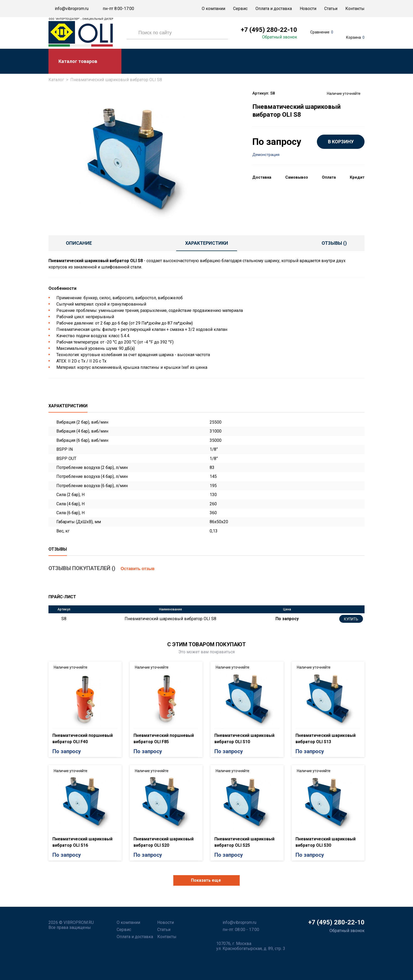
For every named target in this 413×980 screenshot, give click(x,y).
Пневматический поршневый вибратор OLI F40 (83, 739)
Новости (308, 9)
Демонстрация (266, 155)
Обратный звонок (280, 37)
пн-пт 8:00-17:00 (118, 9)
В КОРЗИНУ (341, 142)
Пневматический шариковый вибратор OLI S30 (326, 842)
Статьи (331, 9)
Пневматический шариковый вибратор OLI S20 (164, 842)
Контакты (355, 9)
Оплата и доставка (274, 9)
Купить (351, 619)
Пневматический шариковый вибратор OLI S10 (244, 739)
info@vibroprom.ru (72, 9)
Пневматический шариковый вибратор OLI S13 (326, 739)
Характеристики (207, 243)
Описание (79, 243)
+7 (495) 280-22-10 (269, 30)
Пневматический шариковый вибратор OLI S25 (244, 842)
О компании (213, 9)
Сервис (240, 9)
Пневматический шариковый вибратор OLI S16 (82, 842)
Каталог (56, 80)
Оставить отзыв (138, 569)
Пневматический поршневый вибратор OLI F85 (164, 739)
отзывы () (334, 243)
